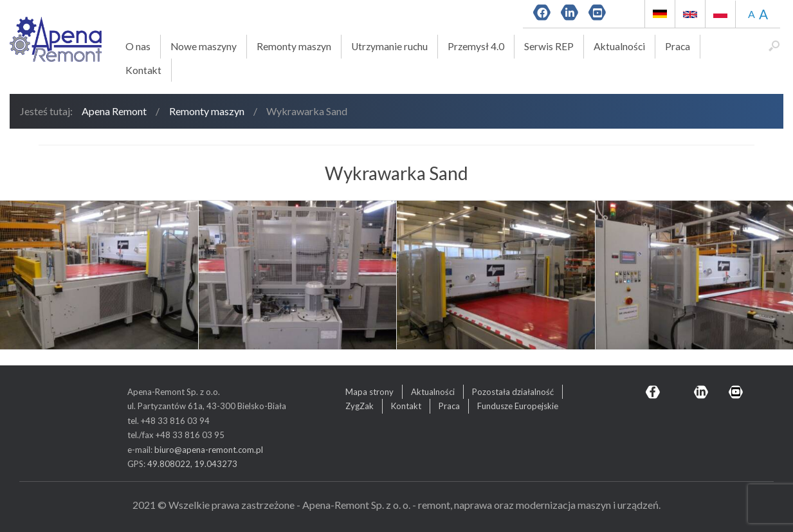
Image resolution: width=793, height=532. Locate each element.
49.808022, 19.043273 (192, 464)
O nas (138, 46)
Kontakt (143, 70)
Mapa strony (369, 392)
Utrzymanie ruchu (389, 46)
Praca (678, 46)
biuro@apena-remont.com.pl (209, 450)
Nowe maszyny (204, 46)
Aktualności (619, 46)
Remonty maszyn (294, 46)
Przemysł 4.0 (476, 46)
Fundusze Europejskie (518, 406)
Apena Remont (114, 111)
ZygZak (360, 406)
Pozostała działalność (513, 392)
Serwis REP (549, 46)
